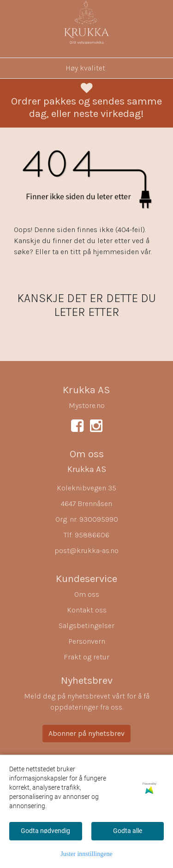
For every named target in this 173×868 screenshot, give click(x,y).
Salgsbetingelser (86, 626)
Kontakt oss (87, 610)
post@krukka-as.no (86, 551)
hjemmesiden (116, 252)
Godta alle (128, 831)
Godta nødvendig (45, 831)
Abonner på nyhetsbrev (86, 733)
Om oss (87, 594)
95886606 (92, 535)
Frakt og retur (86, 657)
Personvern (87, 641)
